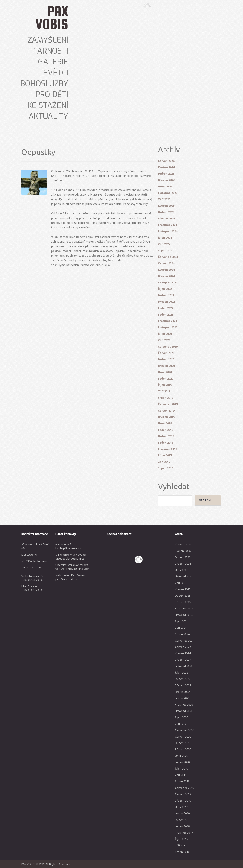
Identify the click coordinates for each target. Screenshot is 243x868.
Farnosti (51, 51)
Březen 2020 (166, 366)
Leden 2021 (166, 314)
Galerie (53, 62)
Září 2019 (164, 391)
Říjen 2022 (165, 289)
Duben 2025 (166, 212)
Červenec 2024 (168, 257)
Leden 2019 (166, 430)
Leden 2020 (166, 378)
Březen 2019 (166, 417)
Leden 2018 (166, 443)
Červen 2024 (166, 263)
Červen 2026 (166, 161)
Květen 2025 (166, 206)
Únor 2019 (165, 423)
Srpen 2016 (165, 468)
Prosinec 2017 (167, 449)
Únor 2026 (165, 186)
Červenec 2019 (168, 404)
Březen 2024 (166, 276)
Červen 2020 (166, 353)
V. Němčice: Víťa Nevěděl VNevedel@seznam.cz (71, 557)
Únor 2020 (165, 372)
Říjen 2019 (165, 385)
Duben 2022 (166, 295)
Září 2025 (164, 199)
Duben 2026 (166, 174)
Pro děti (52, 95)
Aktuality (48, 116)
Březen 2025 (166, 218)
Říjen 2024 (165, 238)
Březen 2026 (166, 180)
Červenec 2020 (168, 346)
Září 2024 (164, 244)
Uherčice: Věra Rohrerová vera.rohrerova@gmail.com (73, 567)
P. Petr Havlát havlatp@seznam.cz (68, 546)
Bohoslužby (44, 84)
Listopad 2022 (168, 282)
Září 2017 (164, 462)
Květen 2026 (166, 167)
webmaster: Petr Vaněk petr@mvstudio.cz (70, 577)
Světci (56, 73)
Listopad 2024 (168, 231)
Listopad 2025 (168, 193)
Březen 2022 (166, 302)
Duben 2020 (166, 359)
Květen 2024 (166, 270)
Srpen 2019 (165, 398)
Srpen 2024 (165, 250)
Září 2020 (164, 340)
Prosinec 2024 (167, 225)
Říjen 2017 (165, 455)
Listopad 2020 (168, 327)
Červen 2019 (166, 411)
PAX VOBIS (52, 18)
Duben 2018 (166, 436)
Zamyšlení (48, 40)
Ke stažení (48, 105)
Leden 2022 (166, 308)
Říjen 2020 (165, 334)
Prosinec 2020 (167, 321)
